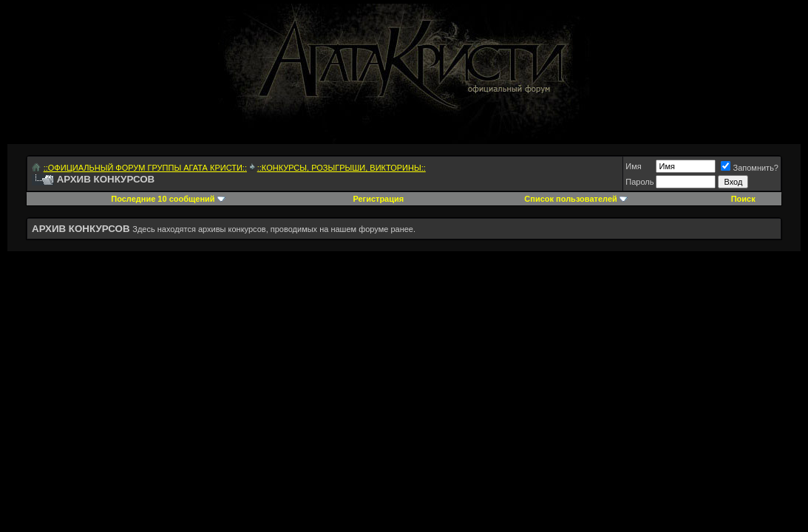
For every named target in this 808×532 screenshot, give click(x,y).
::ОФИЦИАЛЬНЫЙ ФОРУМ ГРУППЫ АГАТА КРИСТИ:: (145, 168)
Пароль (639, 182)
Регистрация (378, 199)
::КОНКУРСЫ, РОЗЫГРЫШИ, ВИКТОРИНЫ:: (342, 168)
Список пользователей (570, 199)
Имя (633, 166)
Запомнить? (750, 168)
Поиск (743, 199)
